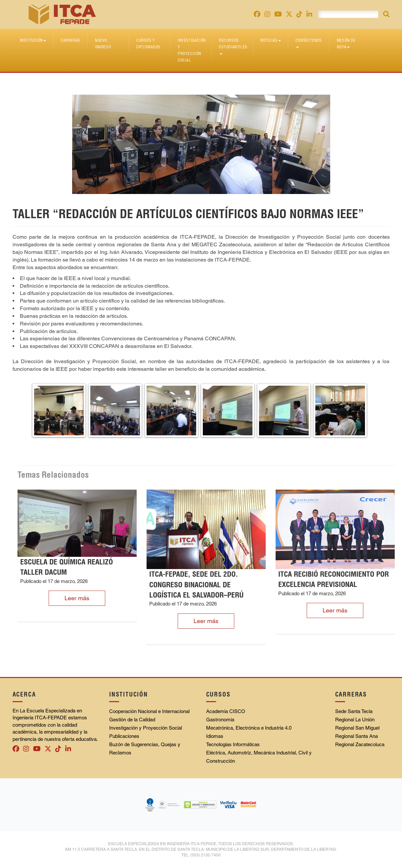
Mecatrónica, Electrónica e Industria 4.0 (249, 728)
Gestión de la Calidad (132, 720)
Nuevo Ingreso (103, 44)
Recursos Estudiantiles (233, 46)
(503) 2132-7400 (205, 855)
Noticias (271, 40)
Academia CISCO (226, 711)
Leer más (77, 598)
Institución (33, 40)
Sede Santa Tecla (354, 711)
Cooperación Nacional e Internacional (149, 711)
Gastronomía (220, 720)
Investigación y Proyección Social (192, 50)
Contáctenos (309, 43)
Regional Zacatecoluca (360, 744)
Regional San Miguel (357, 728)
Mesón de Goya (346, 44)
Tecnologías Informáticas (233, 744)
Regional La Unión (355, 720)
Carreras (70, 40)
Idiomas (215, 736)
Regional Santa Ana (357, 736)
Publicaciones (124, 736)
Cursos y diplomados (148, 44)
